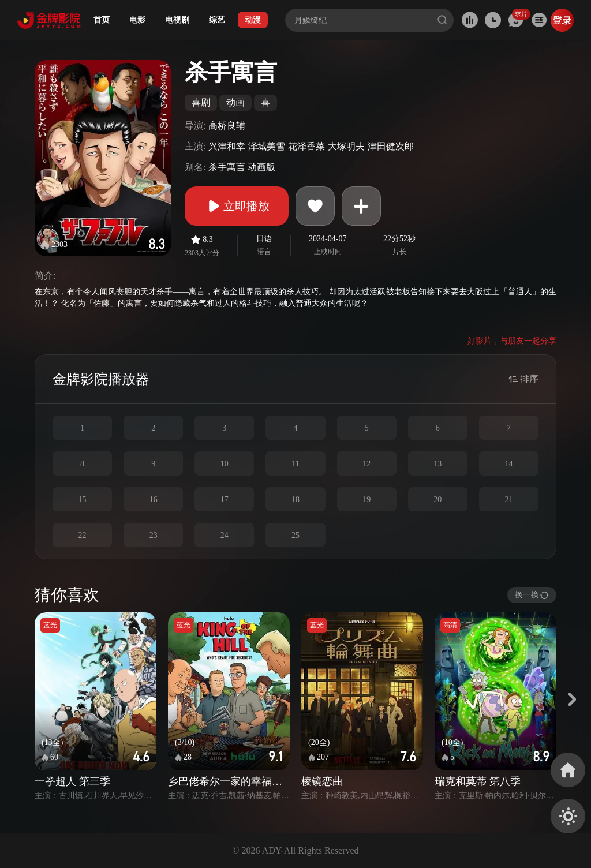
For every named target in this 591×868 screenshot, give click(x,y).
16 (154, 500)
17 (225, 500)
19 (366, 500)
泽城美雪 (267, 146)
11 (295, 464)
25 (295, 535)
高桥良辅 (227, 126)
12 (366, 464)
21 (508, 500)
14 (508, 464)
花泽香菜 (306, 146)
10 (225, 464)
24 (225, 535)
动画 (235, 102)
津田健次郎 (391, 146)
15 (83, 500)
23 (154, 535)
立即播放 (237, 206)
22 (83, 535)
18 (295, 500)
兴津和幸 (227, 146)
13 (437, 464)
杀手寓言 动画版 (242, 167)
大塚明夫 (346, 146)
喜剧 (201, 102)
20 (437, 500)
